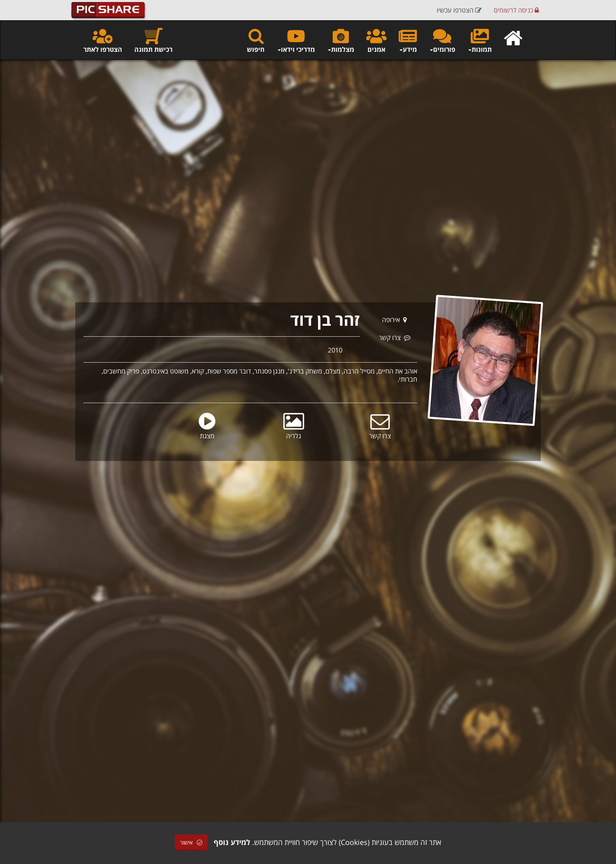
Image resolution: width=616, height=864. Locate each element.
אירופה (394, 320)
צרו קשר (395, 338)
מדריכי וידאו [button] (296, 40)
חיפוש (256, 40)
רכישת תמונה (153, 40)
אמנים (376, 40)
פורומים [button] (442, 40)
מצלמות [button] (341, 40)
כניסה (516, 10)
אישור (191, 842)
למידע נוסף (232, 842)
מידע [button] (408, 40)
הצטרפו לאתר (103, 40)
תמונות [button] (480, 40)
